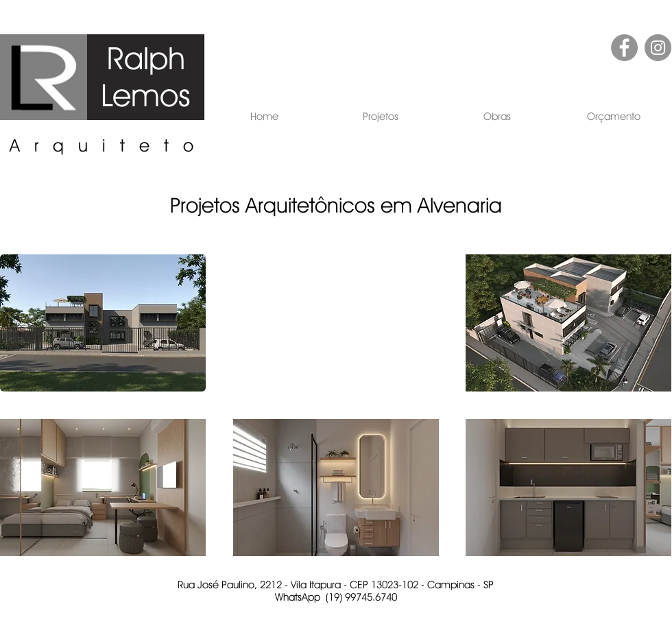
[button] (381, 117)
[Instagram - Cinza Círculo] (658, 48)
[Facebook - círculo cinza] (624, 48)
